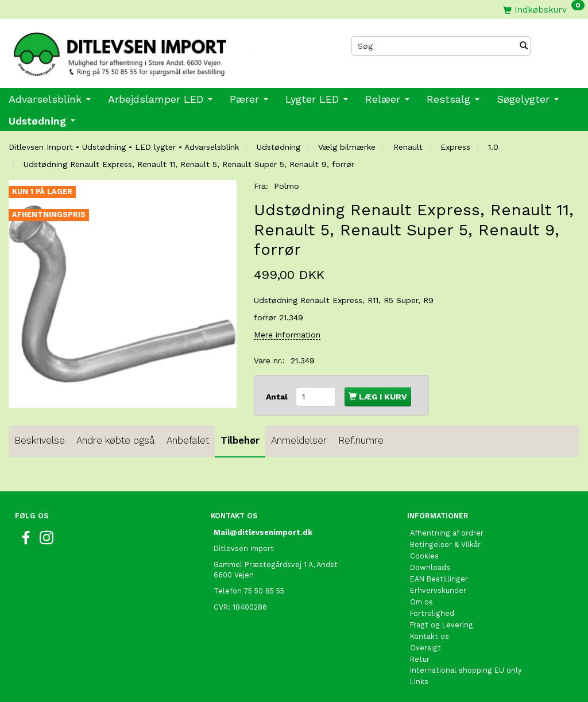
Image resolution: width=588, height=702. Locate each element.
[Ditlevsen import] (147, 51)
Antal (278, 397)
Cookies (424, 556)
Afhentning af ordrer (447, 533)
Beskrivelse (40, 440)
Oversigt (425, 648)
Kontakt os (430, 636)
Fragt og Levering (442, 625)
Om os (421, 602)
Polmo (287, 186)
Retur (420, 659)
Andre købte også (116, 440)
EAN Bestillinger (439, 579)
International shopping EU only (466, 670)
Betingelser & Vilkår (445, 544)
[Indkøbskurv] (544, 9)
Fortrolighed (432, 613)
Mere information (287, 335)
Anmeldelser (299, 440)
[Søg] (524, 46)
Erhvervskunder (438, 590)
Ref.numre (361, 440)
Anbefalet (188, 440)
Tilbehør (240, 440)
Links (419, 682)
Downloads (430, 567)
